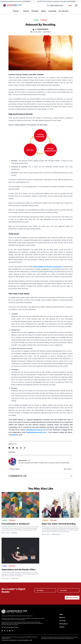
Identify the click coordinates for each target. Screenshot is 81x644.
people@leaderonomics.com (36, 432)
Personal (44, 20)
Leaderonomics (43, 29)
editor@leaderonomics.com (36, 430)
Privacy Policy (5, 640)
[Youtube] (10, 631)
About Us (62, 617)
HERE (14, 435)
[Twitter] (5, 631)
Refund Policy (13, 640)
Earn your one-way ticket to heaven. (10, 627)
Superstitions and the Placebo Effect (19, 570)
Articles (26, 11)
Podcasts (35, 11)
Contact (62, 627)
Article (36, 20)
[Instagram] (12, 631)
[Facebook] (2, 631)
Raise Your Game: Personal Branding (59, 524)
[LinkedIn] (7, 631)
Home (61, 614)
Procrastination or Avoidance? (16, 524)
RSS (31, 640)
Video (4, 566)
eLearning (52, 11)
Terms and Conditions (23, 640)
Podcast (45, 520)
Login (70, 5)
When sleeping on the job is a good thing (48, 267)
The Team (62, 621)
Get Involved (63, 624)
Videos (43, 11)
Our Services (63, 11)
